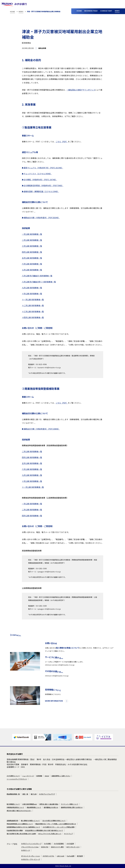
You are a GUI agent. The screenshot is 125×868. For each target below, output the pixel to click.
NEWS (117, 11)
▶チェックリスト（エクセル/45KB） (37, 174)
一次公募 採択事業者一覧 (32, 234)
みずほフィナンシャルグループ (31, 844)
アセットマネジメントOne (30, 847)
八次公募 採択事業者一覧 (32, 469)
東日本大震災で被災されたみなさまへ (19, 811)
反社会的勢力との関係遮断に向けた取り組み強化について (44, 830)
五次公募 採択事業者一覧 (32, 258)
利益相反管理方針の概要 (15, 830)
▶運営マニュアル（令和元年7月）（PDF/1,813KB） (43, 168)
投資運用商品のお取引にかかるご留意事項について (23, 827)
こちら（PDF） (62, 142)
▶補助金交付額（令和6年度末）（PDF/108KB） (41, 429)
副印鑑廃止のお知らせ (51, 807)
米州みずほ (45, 847)
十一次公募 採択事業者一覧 (33, 300)
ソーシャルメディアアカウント (17, 779)
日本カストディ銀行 (57, 847)
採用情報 (39, 776)
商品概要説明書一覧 (13, 794)
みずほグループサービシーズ (31, 859)
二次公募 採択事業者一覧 (32, 240)
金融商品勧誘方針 (13, 821)
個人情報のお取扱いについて (68, 653)
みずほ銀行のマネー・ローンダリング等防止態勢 (59, 827)
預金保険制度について (34, 807)
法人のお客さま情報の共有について (54, 821)
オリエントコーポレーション (31, 856)
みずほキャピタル (48, 856)
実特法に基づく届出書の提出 (49, 804)
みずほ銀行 (48, 844)
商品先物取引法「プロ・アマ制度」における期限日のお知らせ (56, 824)
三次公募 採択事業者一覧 (32, 246)
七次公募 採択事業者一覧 (32, 270)
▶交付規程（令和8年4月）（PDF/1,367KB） (39, 180)
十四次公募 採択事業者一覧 (33, 317)
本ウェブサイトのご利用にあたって (50, 834)
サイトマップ (68, 834)
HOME (79, 11)
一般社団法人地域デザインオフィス (81, 90)
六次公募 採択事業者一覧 (32, 264)
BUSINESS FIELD (91, 11)
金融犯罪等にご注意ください (61, 776)
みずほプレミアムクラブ (47, 794)
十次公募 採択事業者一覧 (32, 294)
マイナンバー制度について (70, 804)
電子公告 (34, 794)
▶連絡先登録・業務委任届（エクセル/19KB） (40, 191)
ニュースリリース (28, 776)
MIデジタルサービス (73, 847)
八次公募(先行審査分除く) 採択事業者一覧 (39, 282)
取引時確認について (13, 804)
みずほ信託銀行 (59, 844)
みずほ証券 (70, 844)
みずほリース (26, 850)
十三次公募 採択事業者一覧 (33, 311)
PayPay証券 (71, 856)
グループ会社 (12, 844)
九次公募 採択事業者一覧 (32, 288)
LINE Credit (61, 856)
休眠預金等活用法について (15, 807)
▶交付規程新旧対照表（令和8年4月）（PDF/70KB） (43, 185)
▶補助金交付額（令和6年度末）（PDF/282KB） (41, 218)
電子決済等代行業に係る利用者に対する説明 (21, 834)
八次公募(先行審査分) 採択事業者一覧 (37, 276)
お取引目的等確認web (30, 804)
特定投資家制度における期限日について (20, 824)
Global (47, 776)
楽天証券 (80, 856)
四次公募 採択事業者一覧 (32, 252)
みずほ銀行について (13, 776)
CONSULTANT (106, 11)
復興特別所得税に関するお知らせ (72, 807)
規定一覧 (25, 794)
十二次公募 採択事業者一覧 (33, 305)
